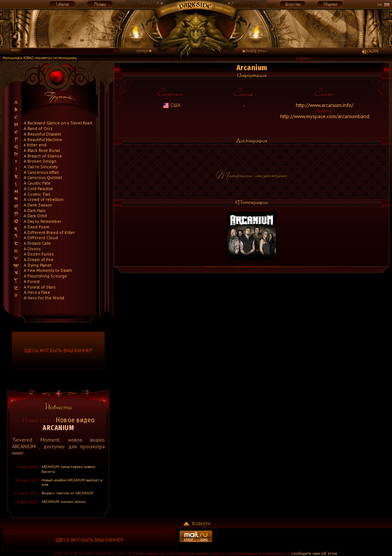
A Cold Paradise (38, 188)
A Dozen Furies (39, 254)
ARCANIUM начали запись (64, 502)
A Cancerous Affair (41, 172)
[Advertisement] (303, 540)
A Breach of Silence (43, 156)
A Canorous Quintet (43, 177)
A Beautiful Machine (43, 139)
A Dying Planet (38, 265)
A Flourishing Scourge (45, 276)
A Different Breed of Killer (49, 232)
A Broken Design (40, 161)
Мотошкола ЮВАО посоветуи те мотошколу (40, 58)
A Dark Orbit (35, 216)
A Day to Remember (43, 221)
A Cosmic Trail (37, 194)
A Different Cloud (41, 238)
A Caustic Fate (37, 183)
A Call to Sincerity (41, 167)
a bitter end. (35, 145)
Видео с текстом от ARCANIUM (67, 493)
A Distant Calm (37, 243)
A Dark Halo (35, 210)
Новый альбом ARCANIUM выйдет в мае (72, 482)
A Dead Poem (37, 227)
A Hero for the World (44, 298)
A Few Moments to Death (48, 270)
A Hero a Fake (37, 292)
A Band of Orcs (38, 128)
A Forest (32, 281)
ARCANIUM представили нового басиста (68, 469)
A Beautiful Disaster (43, 134)
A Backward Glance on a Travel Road (58, 123)
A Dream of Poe (39, 259)
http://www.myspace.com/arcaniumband (325, 116)
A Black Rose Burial (42, 150)
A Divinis (32, 249)
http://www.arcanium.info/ (325, 105)
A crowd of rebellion (44, 199)
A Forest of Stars (40, 287)
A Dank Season (38, 205)
